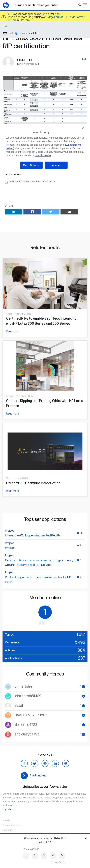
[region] (45, 149)
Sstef (19, 706)
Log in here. (9, 809)
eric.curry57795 (27, 734)
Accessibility (9, 830)
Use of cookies (43, 155)
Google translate (26, 33)
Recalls (6, 820)
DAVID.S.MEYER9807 (31, 715)
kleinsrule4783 (26, 725)
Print (8, 33)
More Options (31, 165)
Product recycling (11, 825)
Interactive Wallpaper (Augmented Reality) (33, 536)
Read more (12, 331)
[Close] (83, 128)
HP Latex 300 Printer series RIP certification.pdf (32, 182)
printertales (24, 687)
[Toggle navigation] (85, 5)
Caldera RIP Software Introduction (33, 483)
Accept (56, 165)
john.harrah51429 (28, 696)
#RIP (85, 59)
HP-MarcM (24, 60)
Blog (5, 26)
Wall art (10, 548)
